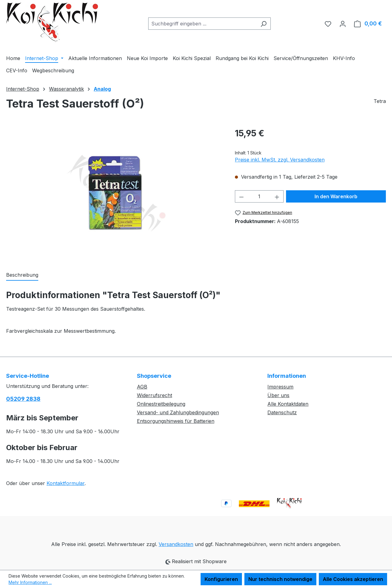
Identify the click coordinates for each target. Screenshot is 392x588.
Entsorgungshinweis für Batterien (176, 421)
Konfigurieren (221, 579)
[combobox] (202, 24)
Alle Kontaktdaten (288, 404)
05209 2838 (23, 399)
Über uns (278, 395)
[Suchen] (264, 24)
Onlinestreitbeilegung (161, 404)
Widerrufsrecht (155, 395)
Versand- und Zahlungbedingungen (178, 412)
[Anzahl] (259, 196)
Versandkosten (176, 544)
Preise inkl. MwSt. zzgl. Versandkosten (280, 160)
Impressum (280, 387)
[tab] (22, 275)
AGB (142, 387)
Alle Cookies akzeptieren (353, 579)
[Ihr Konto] (343, 24)
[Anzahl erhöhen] (277, 196)
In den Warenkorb (336, 196)
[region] (114, 193)
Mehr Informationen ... (30, 582)
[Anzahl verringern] (241, 196)
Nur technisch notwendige (280, 579)
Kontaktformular (66, 483)
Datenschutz (282, 412)
